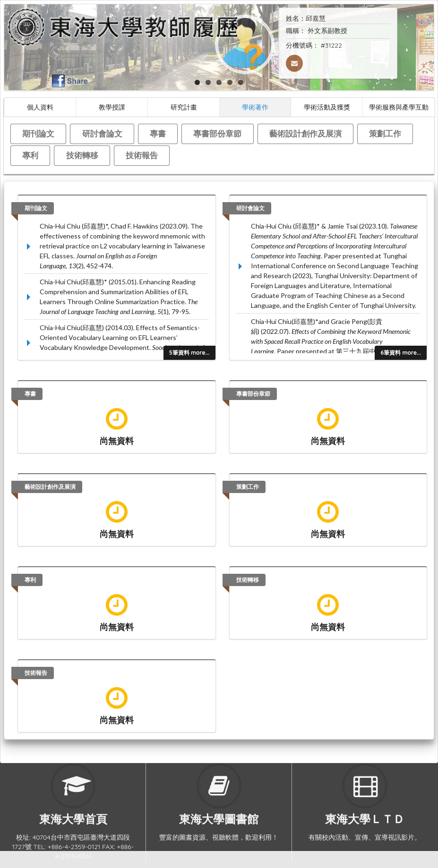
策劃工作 (385, 133)
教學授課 (112, 107)
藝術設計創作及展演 (305, 133)
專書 (158, 133)
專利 (30, 155)
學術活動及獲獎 (327, 107)
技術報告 (142, 155)
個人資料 (40, 107)
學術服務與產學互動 (399, 107)
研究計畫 (184, 107)
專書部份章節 (217, 133)
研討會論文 (102, 133)
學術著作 (255, 107)
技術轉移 (82, 155)
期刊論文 (38, 133)
